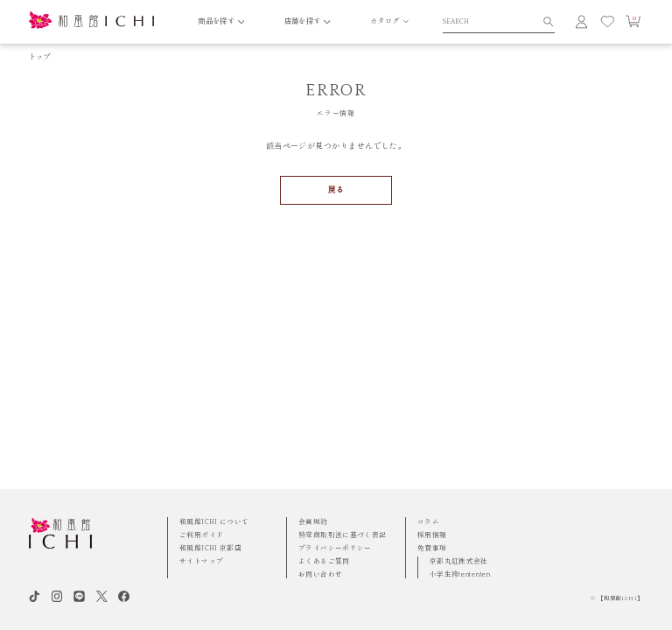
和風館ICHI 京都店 (210, 548)
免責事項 (432, 548)
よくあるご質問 (324, 561)
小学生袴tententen (460, 574)
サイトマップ (201, 561)
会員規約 (313, 522)
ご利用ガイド (201, 535)
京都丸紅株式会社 (459, 561)
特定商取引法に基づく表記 (343, 535)
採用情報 (432, 535)
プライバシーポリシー (335, 548)
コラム (428, 522)
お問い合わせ (320, 574)
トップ (40, 57)
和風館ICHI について (214, 522)
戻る (336, 190)
